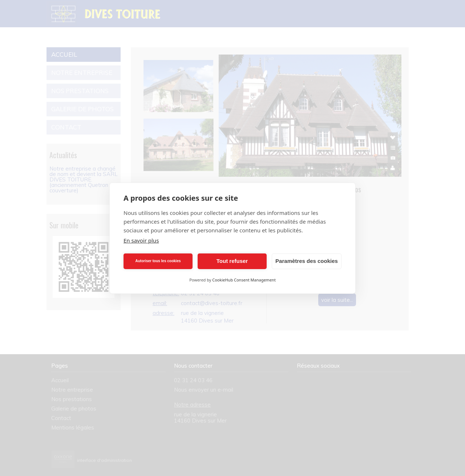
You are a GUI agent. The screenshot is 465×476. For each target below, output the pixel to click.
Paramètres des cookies (307, 261)
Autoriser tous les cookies (158, 261)
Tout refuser (232, 261)
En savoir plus (141, 240)
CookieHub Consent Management (244, 280)
